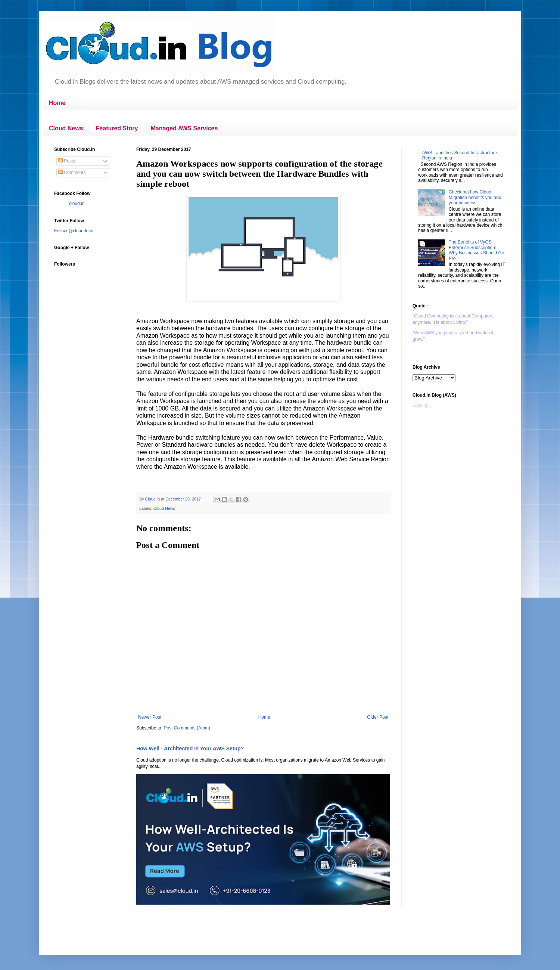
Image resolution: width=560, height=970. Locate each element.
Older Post (378, 717)
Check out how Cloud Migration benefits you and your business (475, 197)
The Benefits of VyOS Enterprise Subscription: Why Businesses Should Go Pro (477, 250)
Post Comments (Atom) (187, 728)
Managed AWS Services (184, 128)
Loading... (422, 405)
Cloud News (66, 128)
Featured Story (117, 128)
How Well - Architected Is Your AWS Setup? (190, 749)
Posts (67, 161)
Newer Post (150, 717)
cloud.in (77, 204)
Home (57, 103)
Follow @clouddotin (74, 231)
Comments (72, 173)
